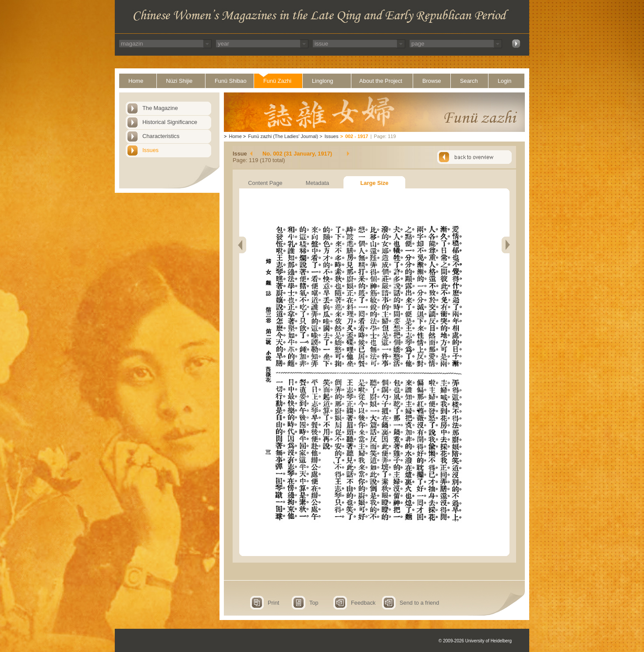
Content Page (265, 183)
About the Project (381, 81)
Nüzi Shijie (179, 81)
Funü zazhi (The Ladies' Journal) (283, 136)
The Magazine (160, 108)
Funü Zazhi (277, 81)
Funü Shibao (231, 81)
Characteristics (161, 136)
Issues (150, 150)
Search (469, 81)
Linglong (322, 81)
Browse (432, 81)
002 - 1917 (357, 136)
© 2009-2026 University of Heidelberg (475, 641)
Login (504, 81)
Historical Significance (170, 122)
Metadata (317, 183)
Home (136, 81)
